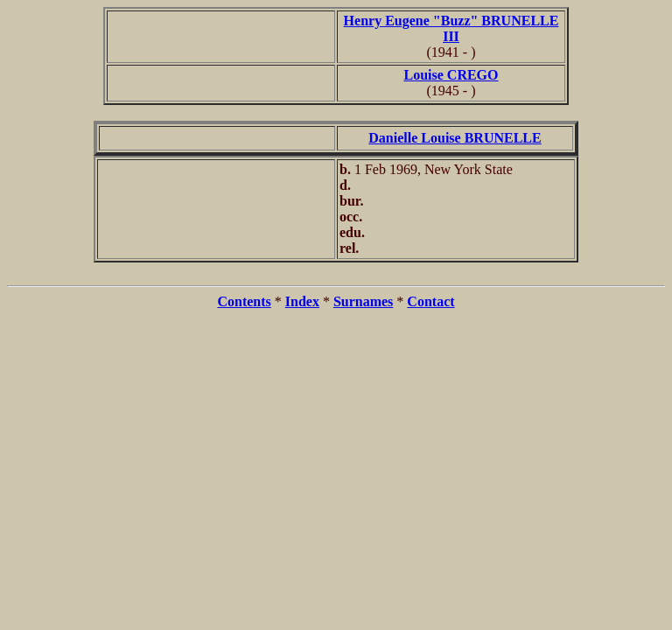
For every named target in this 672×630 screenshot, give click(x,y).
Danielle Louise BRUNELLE (455, 138)
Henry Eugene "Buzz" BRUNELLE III (451, 28)
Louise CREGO (451, 75)
